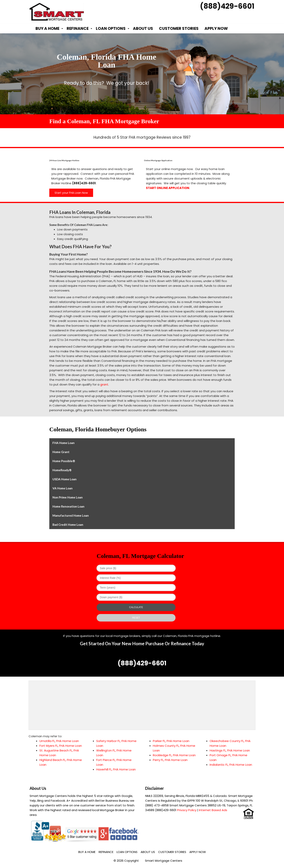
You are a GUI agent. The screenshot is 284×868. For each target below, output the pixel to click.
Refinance (78, 28)
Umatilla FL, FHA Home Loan (59, 741)
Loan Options (111, 28)
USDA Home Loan (64, 479)
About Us (143, 28)
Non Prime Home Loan (68, 497)
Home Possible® (64, 461)
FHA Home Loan (64, 443)
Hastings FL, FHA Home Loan (230, 750)
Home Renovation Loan (68, 506)
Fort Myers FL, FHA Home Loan (61, 746)
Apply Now (216, 28)
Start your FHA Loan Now (71, 193)
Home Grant (61, 452)
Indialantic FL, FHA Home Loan (231, 765)
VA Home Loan (63, 488)
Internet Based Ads (213, 810)
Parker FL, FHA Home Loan (171, 741)
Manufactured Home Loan (71, 515)
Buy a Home (47, 28)
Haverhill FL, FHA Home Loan (116, 769)
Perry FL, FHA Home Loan (170, 760)
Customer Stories (179, 28)
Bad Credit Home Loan (68, 525)
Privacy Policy (187, 810)
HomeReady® (62, 470)
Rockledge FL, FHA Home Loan (174, 755)
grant (104, 384)
